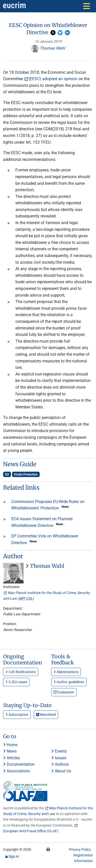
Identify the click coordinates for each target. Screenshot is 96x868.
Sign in (12, 856)
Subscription (17, 715)
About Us (61, 771)
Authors (60, 764)
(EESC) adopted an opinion (53, 79)
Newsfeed (46, 715)
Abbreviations (66, 672)
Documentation (19, 764)
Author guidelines (69, 682)
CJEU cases (16, 682)
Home (10, 745)
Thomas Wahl (48, 48)
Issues (59, 758)
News (10, 751)
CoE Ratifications (21, 672)
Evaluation (64, 692)
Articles (12, 758)
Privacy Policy (80, 849)
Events (59, 751)
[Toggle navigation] (87, 6)
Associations (17, 771)
